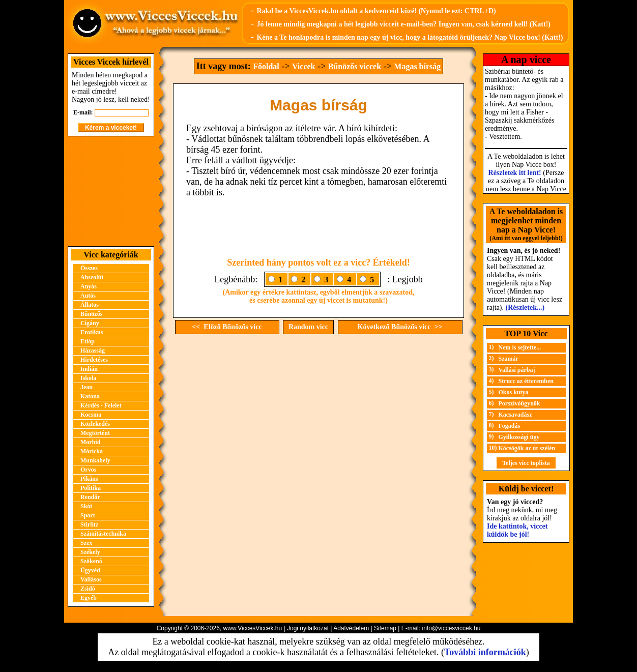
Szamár (509, 359)
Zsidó (88, 589)
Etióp (88, 341)
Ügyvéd (90, 570)
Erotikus (92, 332)
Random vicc (308, 327)
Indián (89, 369)
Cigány (90, 323)
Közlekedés (95, 424)
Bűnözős (91, 314)
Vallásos (91, 579)
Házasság (93, 350)
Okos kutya (514, 392)
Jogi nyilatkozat (308, 628)
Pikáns (89, 479)
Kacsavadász (515, 415)
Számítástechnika (103, 534)
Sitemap (385, 628)
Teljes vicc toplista (526, 463)
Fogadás (510, 426)
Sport (88, 515)
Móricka (92, 451)
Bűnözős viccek (355, 66)
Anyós (89, 286)
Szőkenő (91, 561)
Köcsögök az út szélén (527, 448)
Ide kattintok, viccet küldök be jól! (517, 530)
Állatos (90, 305)
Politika (91, 488)
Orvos (88, 470)
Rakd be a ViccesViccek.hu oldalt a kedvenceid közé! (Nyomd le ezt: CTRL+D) (376, 11)
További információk (485, 652)
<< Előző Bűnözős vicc (227, 327)
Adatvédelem (351, 628)
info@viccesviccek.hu (451, 628)
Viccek (304, 66)
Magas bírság (417, 66)
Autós (88, 296)
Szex (86, 543)
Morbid (90, 442)
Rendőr (90, 497)
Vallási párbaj (517, 370)
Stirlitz (89, 524)
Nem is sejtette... (520, 347)
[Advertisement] (111, 191)
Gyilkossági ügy (519, 437)
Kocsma (91, 415)
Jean (86, 387)
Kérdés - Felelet (101, 405)
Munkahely (95, 460)
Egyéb (89, 598)
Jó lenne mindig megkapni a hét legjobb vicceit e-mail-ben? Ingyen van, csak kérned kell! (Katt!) (403, 24)
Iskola (88, 378)
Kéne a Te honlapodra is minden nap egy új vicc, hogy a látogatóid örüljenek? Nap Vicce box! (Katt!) (410, 37)
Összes (89, 268)
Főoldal (266, 66)
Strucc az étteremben (526, 381)
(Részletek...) (525, 308)
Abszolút (92, 277)
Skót (86, 506)
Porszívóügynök (519, 403)
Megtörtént (95, 433)
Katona (90, 396)
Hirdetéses (94, 360)
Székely (90, 552)
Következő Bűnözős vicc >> (400, 327)
